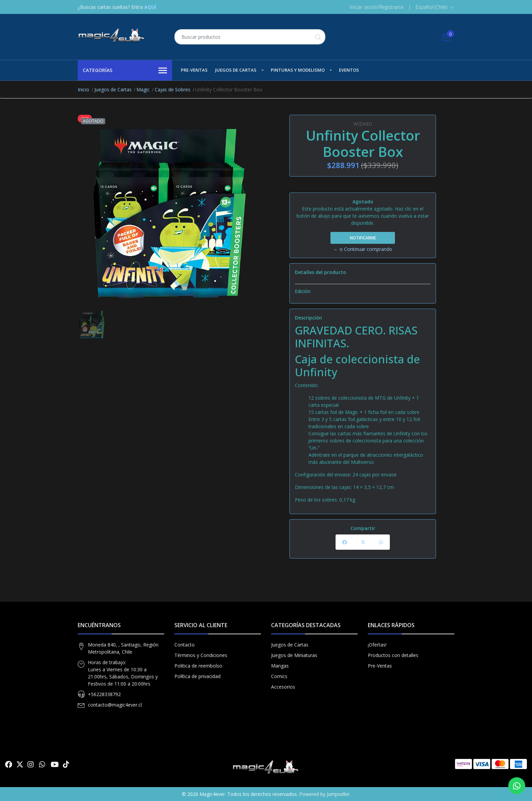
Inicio (83, 89)
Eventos (349, 70)
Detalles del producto (320, 272)
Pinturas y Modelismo (298, 70)
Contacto (185, 645)
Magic (143, 89)
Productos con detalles (393, 655)
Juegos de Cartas (236, 70)
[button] (435, 7)
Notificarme (363, 238)
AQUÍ (150, 7)
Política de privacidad (197, 676)
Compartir (363, 528)
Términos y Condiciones (201, 655)
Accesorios (283, 687)
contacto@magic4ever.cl (115, 705)
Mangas (280, 666)
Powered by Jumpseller (324, 794)
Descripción (308, 318)
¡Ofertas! (377, 645)
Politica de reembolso (198, 666)
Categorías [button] (125, 71)
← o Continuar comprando (363, 249)
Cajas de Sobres (173, 89)
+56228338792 (104, 694)
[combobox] (250, 37)
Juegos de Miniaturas (294, 655)
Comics (279, 676)
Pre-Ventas (194, 70)
